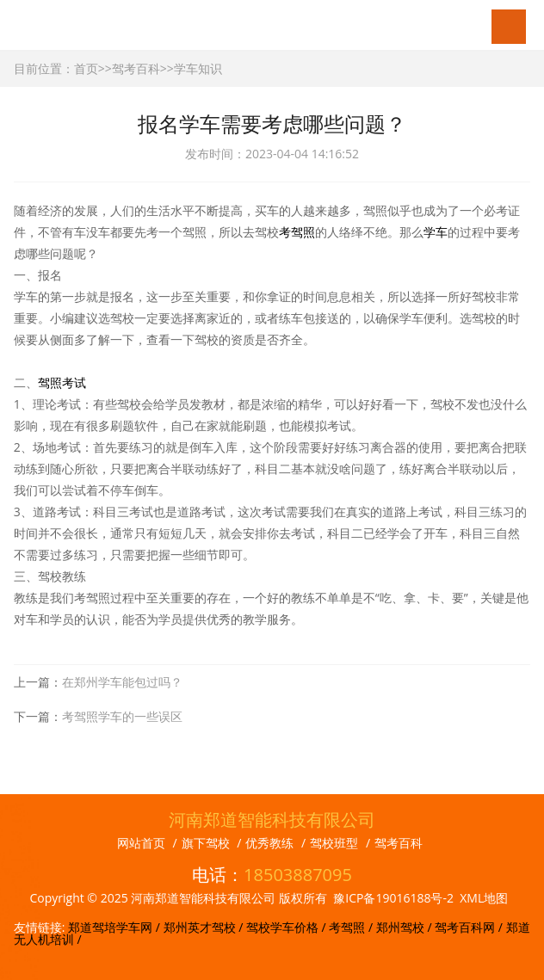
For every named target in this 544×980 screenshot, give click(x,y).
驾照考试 (62, 382)
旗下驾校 (206, 843)
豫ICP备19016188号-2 (393, 898)
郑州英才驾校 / (205, 927)
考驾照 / (352, 927)
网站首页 (141, 843)
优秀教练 (269, 843)
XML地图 (484, 898)
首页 (86, 68)
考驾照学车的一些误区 (122, 716)
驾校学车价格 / (287, 927)
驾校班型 (334, 843)
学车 (436, 232)
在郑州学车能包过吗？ (122, 682)
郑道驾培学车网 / (115, 927)
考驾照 (297, 232)
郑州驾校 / (405, 927)
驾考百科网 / (470, 927)
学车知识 (198, 68)
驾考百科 (136, 68)
